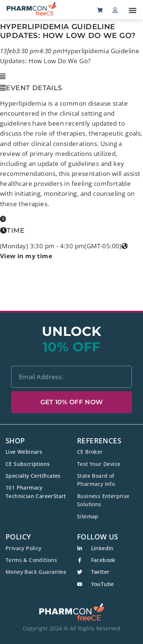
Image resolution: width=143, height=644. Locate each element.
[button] (132, 11)
